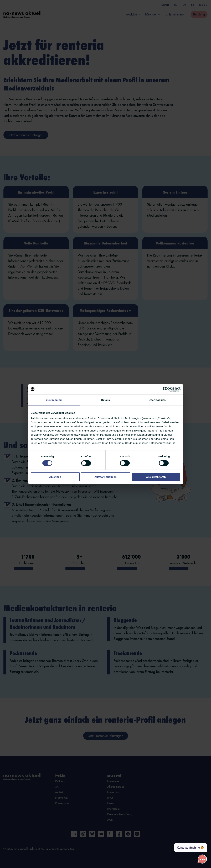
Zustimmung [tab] (54, 400)
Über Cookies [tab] (157, 400)
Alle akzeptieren (156, 477)
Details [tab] (106, 400)
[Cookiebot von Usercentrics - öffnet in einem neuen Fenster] (165, 389)
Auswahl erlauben (105, 477)
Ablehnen (55, 477)
